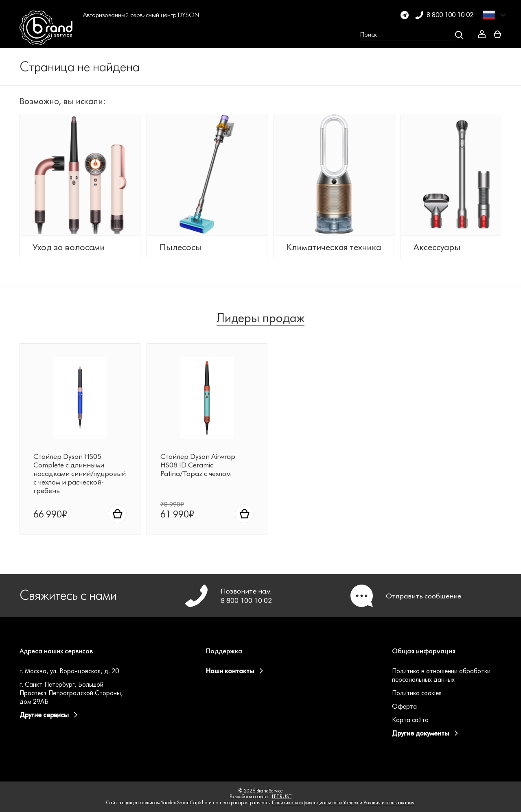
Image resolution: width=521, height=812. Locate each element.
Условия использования (389, 802)
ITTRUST (282, 797)
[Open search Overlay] (412, 35)
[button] (94, 35)
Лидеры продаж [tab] (260, 330)
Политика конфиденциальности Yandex (315, 802)
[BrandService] (48, 35)
